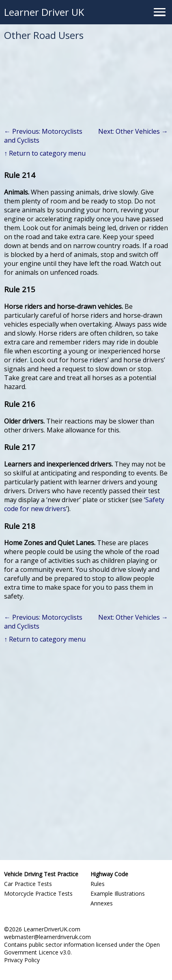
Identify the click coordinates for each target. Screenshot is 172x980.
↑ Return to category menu (45, 153)
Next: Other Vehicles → (133, 131)
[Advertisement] (86, 750)
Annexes (102, 903)
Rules (98, 884)
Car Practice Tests (28, 884)
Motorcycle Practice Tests (38, 893)
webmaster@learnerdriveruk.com (47, 937)
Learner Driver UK (44, 12)
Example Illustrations (118, 893)
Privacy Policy (22, 960)
